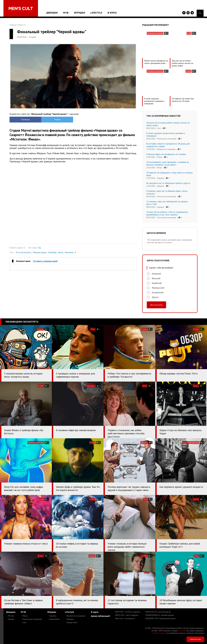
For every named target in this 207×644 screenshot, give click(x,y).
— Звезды (10, 619)
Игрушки (80, 13)
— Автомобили (53, 619)
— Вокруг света (71, 623)
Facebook (25, 120)
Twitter (57, 120)
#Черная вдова (40, 252)
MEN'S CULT (127, 615)
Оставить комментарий (45, 261)
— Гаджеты (52, 616)
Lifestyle (96, 13)
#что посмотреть (24, 252)
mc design (182, 631)
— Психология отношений (31, 619)
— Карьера (69, 619)
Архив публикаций (100, 616)
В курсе (112, 13)
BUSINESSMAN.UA (160, 615)
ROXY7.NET (128, 612)
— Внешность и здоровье (75, 616)
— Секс (24, 623)
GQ (39, 248)
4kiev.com (125, 618)
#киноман (69, 252)
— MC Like (10, 616)
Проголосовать (156, 305)
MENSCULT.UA (158, 612)
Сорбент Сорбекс (159, 633)
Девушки (52, 13)
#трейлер (52, 252)
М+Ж (66, 13)
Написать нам (195, 639)
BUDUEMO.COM (161, 618)
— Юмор (24, 616)
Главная (13, 25)
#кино (61, 252)
